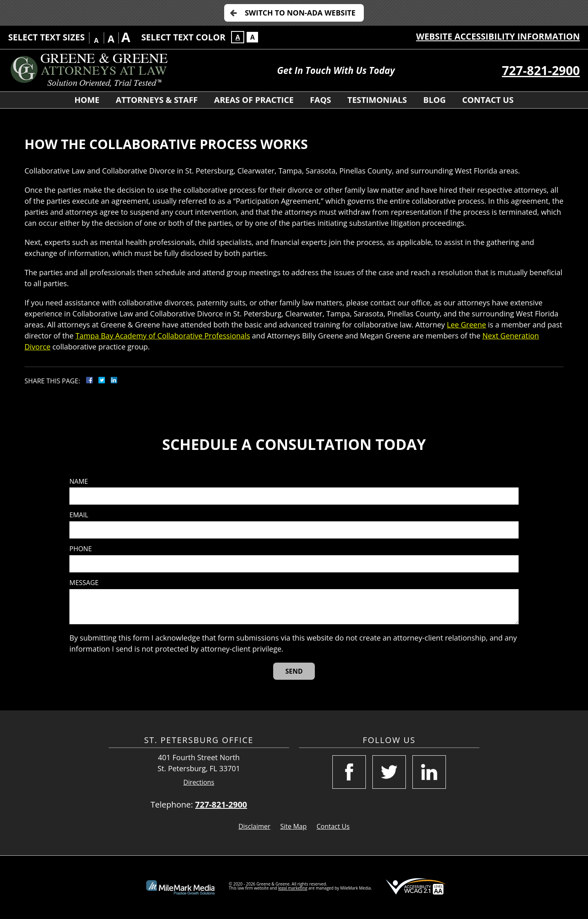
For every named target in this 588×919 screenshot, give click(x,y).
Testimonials (377, 100)
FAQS (321, 100)
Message (84, 583)
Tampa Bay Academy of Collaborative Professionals (163, 336)
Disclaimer (254, 826)
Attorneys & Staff (157, 100)
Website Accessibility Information (498, 36)
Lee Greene (466, 325)
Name (79, 482)
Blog (435, 100)
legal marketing (293, 888)
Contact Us (488, 100)
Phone (81, 549)
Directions (199, 782)
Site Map (293, 826)
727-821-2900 (541, 70)
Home (87, 100)
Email (79, 515)
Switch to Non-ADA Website (300, 13)
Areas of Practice (254, 100)
